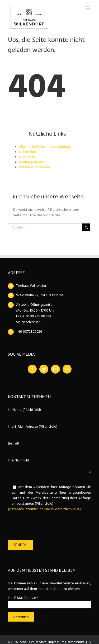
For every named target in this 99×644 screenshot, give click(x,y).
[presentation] (48, 526)
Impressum (27, 157)
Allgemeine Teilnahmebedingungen (46, 147)
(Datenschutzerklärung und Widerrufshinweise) (44, 509)
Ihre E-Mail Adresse (23, 598)
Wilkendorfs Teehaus (35, 167)
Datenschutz (28, 152)
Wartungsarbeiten (32, 162)
